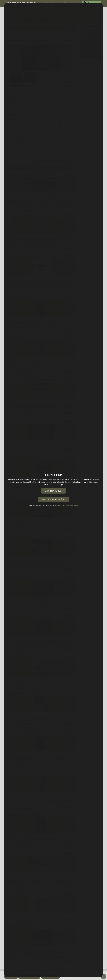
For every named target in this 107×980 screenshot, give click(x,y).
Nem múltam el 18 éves (53, 500)
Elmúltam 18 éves (53, 491)
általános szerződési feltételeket (66, 506)
